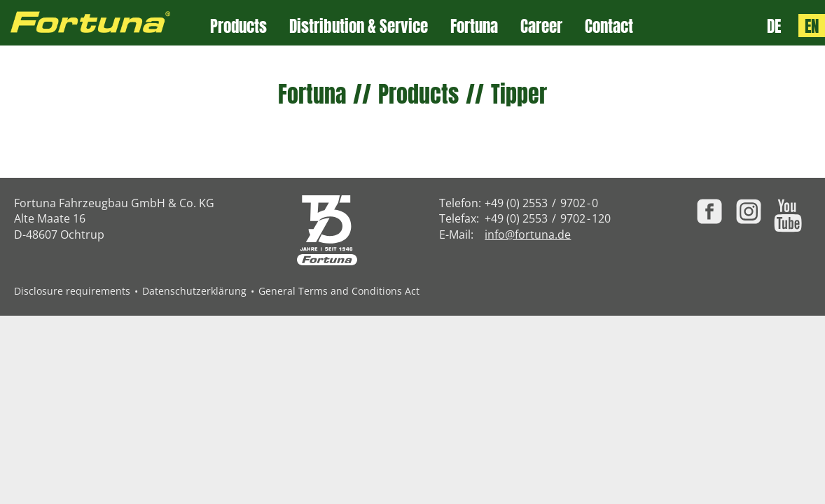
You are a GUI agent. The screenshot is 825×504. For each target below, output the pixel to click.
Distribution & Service (359, 26)
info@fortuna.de (528, 234)
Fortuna (474, 26)
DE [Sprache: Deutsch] (774, 26)
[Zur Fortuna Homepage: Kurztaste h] (105, 23)
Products (238, 26)
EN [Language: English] (812, 26)
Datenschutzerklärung (194, 291)
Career (541, 26)
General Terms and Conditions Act (339, 291)
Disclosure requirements (72, 291)
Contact (609, 26)
